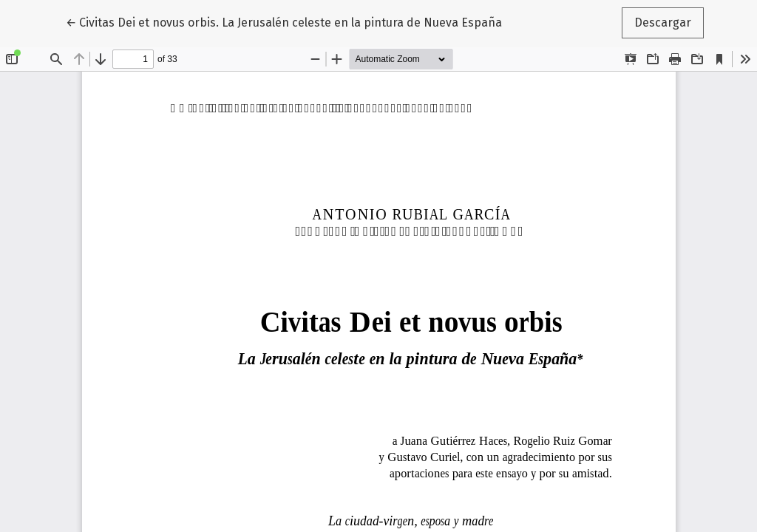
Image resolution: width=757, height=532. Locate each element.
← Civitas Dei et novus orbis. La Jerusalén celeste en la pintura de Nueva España (284, 21)
